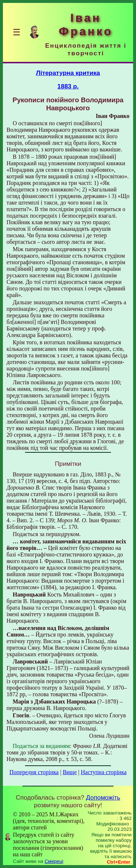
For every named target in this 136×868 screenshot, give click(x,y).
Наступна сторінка (104, 772)
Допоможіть (103, 797)
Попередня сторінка (34, 772)
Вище (70, 772)
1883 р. (68, 86)
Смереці (54, 861)
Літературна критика (68, 73)
